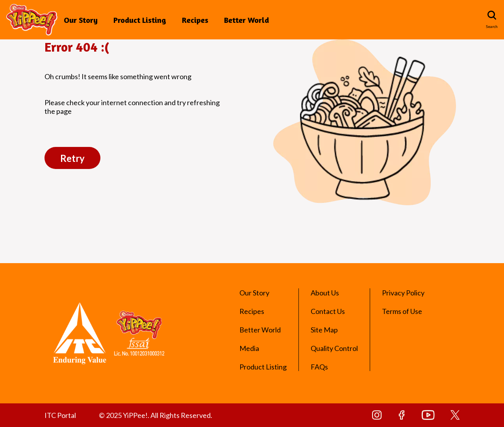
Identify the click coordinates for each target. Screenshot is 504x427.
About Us (325, 293)
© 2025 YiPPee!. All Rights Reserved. (156, 415)
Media (249, 348)
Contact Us (328, 311)
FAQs (319, 367)
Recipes (195, 20)
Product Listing (140, 20)
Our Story (81, 20)
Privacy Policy (403, 293)
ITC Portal (60, 415)
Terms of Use (402, 311)
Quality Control (334, 348)
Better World (246, 20)
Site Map (324, 330)
